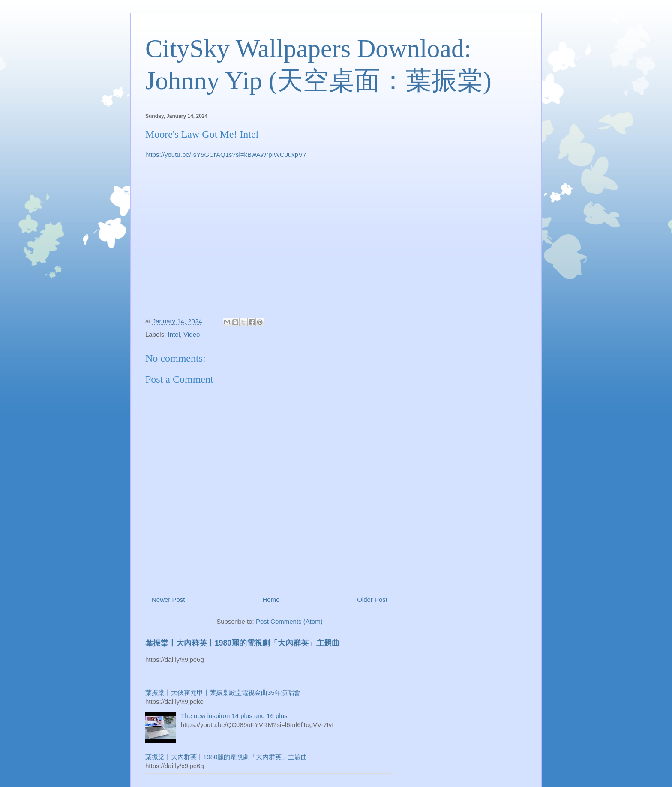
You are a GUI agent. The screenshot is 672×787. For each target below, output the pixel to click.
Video (192, 334)
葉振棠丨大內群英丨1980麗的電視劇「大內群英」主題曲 (242, 643)
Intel (174, 334)
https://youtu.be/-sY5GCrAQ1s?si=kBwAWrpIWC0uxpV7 (226, 154)
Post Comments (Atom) (289, 621)
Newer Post (168, 600)
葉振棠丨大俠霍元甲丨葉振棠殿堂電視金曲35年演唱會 (223, 693)
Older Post (372, 600)
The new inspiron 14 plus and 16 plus (234, 716)
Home (271, 600)
